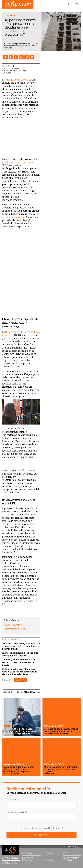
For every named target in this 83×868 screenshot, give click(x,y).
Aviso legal (28, 853)
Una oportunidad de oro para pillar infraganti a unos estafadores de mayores (19, 769)
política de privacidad (55, 828)
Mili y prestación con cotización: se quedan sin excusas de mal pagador (61, 769)
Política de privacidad (28, 859)
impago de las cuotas (16, 80)
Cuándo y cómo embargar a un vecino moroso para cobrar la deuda (19, 662)
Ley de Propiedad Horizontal (18, 162)
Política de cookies (48, 854)
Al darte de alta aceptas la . (42, 828)
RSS (65, 853)
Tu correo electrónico (17, 812)
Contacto (48, 860)
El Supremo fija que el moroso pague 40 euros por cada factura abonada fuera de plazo (20, 672)
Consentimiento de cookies (71, 859)
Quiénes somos (10, 863)
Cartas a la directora (54, 726)
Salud (7, 726)
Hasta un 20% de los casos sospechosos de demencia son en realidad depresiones (20, 731)
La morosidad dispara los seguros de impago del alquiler (20, 654)
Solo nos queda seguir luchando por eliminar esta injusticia (61, 730)
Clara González (9, 66)
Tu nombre (12, 800)
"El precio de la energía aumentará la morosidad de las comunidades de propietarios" (21, 646)
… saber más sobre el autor (15, 629)
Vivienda (21, 680)
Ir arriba (74, 847)
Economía (10, 16)
